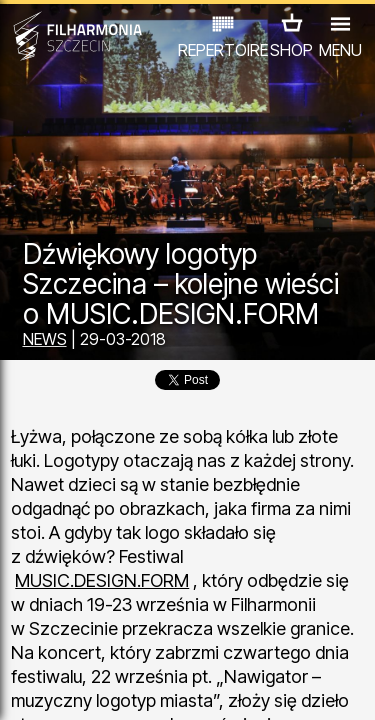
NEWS (45, 339)
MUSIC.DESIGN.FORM (102, 580)
